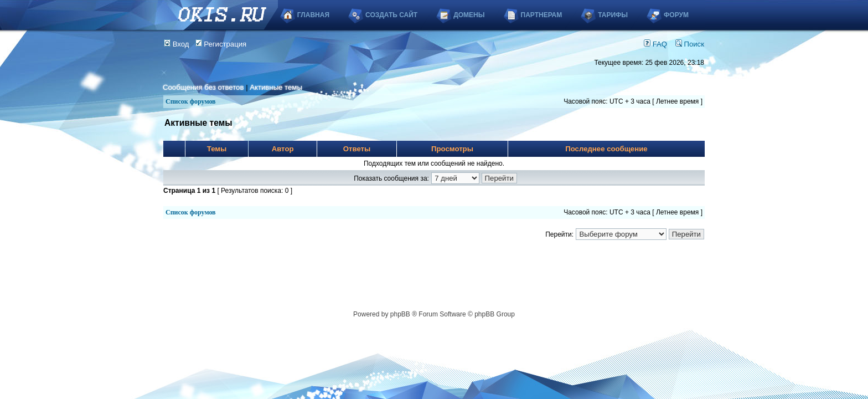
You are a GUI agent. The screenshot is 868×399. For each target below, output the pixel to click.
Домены (469, 15)
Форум (676, 15)
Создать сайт (391, 15)
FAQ (655, 44)
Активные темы (276, 87)
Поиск (690, 44)
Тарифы (613, 15)
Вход (177, 44)
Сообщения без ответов (203, 87)
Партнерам (542, 15)
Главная (313, 15)
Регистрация (221, 44)
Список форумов (191, 101)
